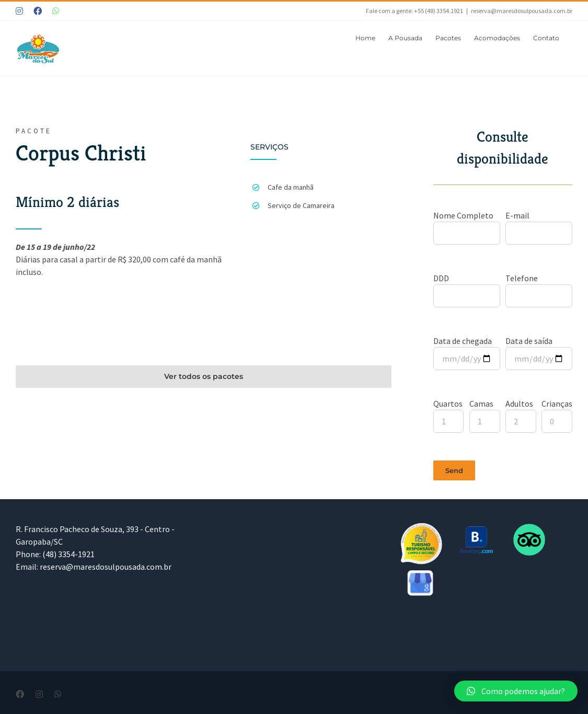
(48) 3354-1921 (68, 554)
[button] (516, 691)
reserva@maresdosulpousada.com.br (522, 11)
